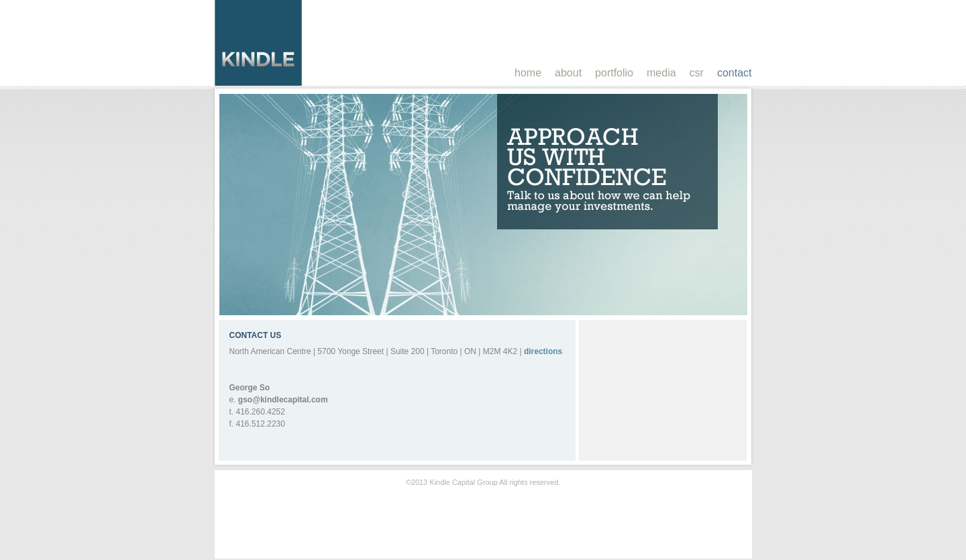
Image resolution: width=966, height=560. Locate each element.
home (528, 73)
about (568, 73)
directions (543, 351)
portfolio (614, 73)
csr (697, 73)
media (661, 73)
